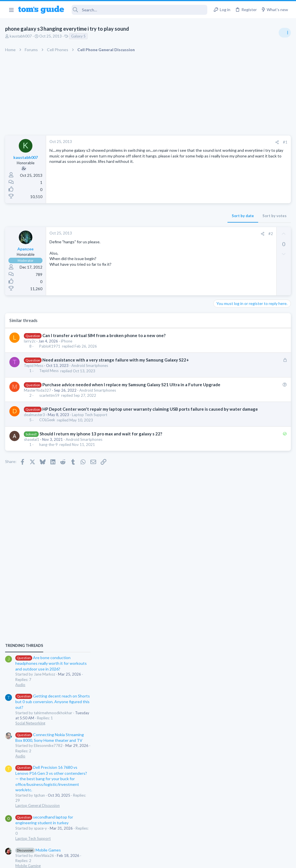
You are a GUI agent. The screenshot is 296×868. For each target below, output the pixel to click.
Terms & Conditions (202, 860)
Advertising (87, 860)
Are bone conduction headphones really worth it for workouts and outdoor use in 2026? (251, 327)
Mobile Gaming (228, 529)
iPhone (67, 341)
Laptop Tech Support (90, 427)
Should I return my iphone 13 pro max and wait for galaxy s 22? (101, 446)
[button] (11, 10)
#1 (194, 142)
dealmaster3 (35, 427)
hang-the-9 (49, 456)
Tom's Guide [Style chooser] (250, 836)
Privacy (163, 860)
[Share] (186, 142)
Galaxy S (79, 36)
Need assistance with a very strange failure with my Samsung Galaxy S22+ (116, 360)
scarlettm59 (50, 401)
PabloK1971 (50, 346)
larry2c (30, 341)
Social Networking (230, 387)
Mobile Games (238, 513)
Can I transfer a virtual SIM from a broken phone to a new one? (104, 335)
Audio (220, 348)
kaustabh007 (21, 36)
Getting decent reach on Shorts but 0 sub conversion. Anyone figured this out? (252, 365)
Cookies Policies (127, 860)
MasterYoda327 (38, 396)
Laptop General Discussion (237, 469)
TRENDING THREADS (224, 309)
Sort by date (151, 216)
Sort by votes (183, 216)
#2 (179, 234)
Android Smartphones (90, 366)
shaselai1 (32, 451)
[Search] (139, 10)
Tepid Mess (34, 366)
